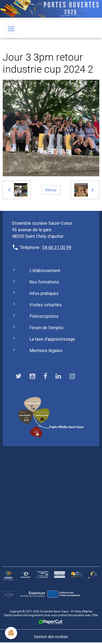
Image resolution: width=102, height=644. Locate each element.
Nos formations (44, 282)
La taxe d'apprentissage (52, 339)
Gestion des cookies (51, 637)
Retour (51, 190)
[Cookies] (11, 633)
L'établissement (45, 271)
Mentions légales (46, 351)
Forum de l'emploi (46, 328)
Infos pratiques (44, 293)
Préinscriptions (44, 316)
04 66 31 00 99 (57, 247)
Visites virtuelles (46, 305)
